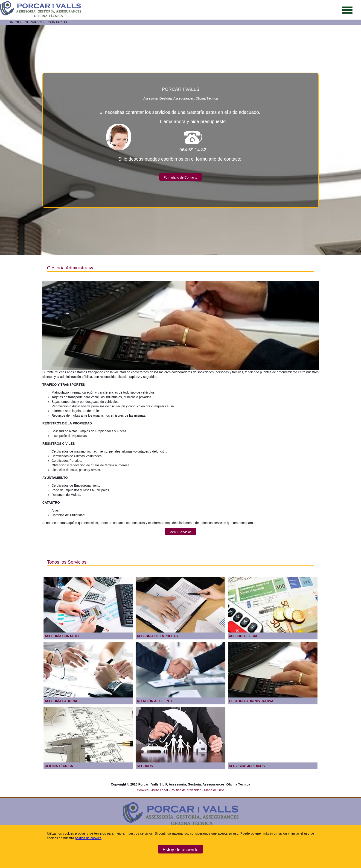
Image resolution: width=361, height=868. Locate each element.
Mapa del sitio (214, 790)
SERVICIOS (34, 22)
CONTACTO (57, 22)
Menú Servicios (180, 532)
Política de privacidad (186, 790)
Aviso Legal (160, 790)
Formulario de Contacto (180, 177)
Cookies (143, 790)
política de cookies (88, 838)
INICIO (15, 22)
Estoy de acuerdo (180, 850)
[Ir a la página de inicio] (41, 16)
